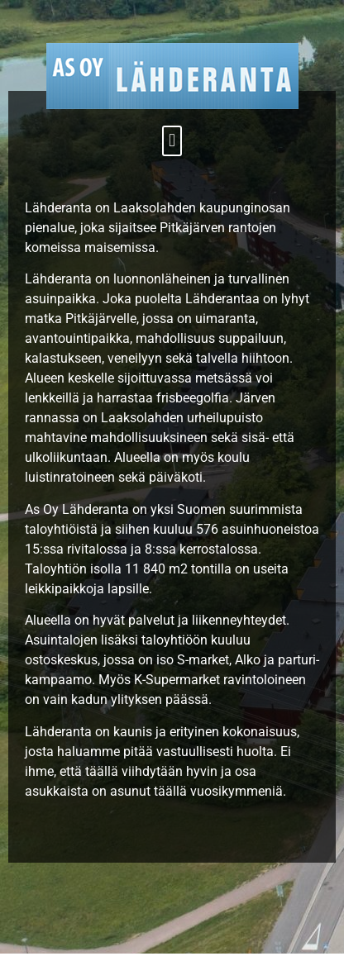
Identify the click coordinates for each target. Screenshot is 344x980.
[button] (172, 141)
